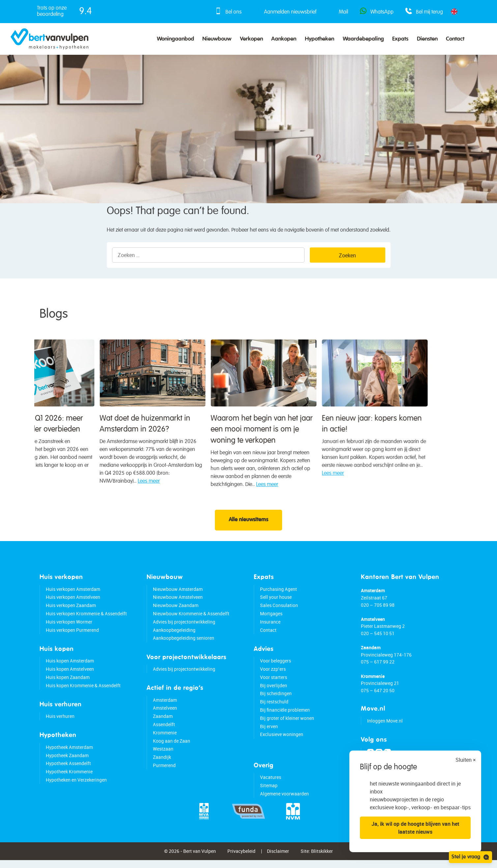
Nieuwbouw (217, 39)
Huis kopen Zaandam (68, 682)
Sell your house (276, 602)
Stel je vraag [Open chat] (470, 857)
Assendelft (164, 730)
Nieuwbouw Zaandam (176, 611)
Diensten (427, 39)
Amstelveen (165, 713)
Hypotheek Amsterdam (69, 752)
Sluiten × (466, 760)
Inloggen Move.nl (385, 726)
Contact (455, 39)
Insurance (270, 627)
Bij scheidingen (276, 699)
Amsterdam (165, 705)
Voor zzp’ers (273, 674)
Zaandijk (162, 762)
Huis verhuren (60, 721)
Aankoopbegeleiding (174, 635)
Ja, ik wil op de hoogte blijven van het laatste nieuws (415, 828)
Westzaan (163, 754)
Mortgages (271, 619)
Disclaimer (278, 856)
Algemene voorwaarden (284, 799)
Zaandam (163, 721)
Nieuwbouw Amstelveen (178, 602)
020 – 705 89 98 (378, 610)
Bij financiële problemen (285, 715)
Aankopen (284, 39)
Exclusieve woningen (282, 739)
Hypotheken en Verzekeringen (76, 785)
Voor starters (274, 682)
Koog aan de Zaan (172, 746)
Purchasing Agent (278, 594)
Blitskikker (322, 856)
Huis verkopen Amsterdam (73, 594)
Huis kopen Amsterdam (70, 666)
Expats (400, 39)
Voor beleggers (276, 666)
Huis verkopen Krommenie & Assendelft (86, 619)
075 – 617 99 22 (378, 667)
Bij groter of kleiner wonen (287, 723)
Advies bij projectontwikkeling (184, 627)
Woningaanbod (175, 39)
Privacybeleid (241, 856)
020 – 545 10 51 (378, 639)
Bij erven (269, 731)
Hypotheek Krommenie (69, 777)
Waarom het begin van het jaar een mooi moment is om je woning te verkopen (61, 449)
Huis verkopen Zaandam (71, 611)
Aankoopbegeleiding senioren (184, 643)
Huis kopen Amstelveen (70, 674)
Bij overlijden (274, 690)
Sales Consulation (279, 611)
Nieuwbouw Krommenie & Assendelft (191, 619)
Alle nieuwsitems (248, 525)
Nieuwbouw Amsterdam (178, 594)
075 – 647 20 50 (378, 696)
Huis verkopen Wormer (69, 627)
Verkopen (251, 39)
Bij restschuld (274, 707)
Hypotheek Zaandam (67, 760)
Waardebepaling (363, 39)
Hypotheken (320, 39)
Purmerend (164, 771)
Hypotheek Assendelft (68, 769)
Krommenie (165, 738)
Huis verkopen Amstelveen (73, 602)
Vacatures (271, 782)
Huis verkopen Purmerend (72, 635)
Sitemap (269, 790)
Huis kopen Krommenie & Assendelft (83, 690)
